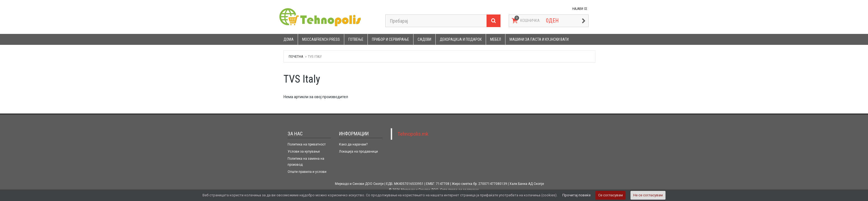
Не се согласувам (648, 195)
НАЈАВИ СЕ (580, 9)
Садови (424, 39)
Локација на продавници (358, 152)
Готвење (356, 39)
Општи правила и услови (307, 172)
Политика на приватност (307, 144)
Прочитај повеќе (576, 195)
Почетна (296, 56)
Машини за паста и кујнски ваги (539, 39)
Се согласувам (611, 195)
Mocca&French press (321, 39)
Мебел (496, 39)
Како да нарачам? (353, 144)
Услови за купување (304, 152)
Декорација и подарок (461, 39)
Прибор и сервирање (390, 39)
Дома (289, 39)
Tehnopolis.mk (413, 134)
